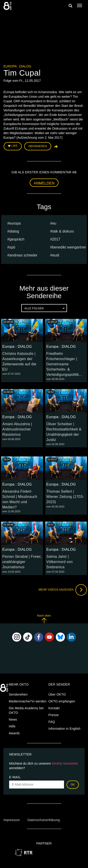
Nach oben (44, 619)
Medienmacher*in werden (28, 701)
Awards (14, 733)
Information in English (64, 729)
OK (73, 785)
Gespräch (17, 239)
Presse (54, 715)
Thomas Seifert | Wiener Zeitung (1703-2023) (65, 497)
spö (12, 247)
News (13, 719)
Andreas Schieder (23, 255)
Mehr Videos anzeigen (63, 590)
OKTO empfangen (62, 701)
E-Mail (15, 777)
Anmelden (44, 183)
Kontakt (54, 708)
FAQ (52, 722)
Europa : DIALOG (17, 66)
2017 (56, 239)
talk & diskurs (63, 231)
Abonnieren (38, 146)
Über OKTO (57, 694)
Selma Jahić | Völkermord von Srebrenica (60, 562)
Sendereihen (18, 694)
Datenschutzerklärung (44, 820)
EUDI (56, 255)
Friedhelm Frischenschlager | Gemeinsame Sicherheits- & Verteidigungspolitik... (64, 364)
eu (54, 223)
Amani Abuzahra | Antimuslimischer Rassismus (17, 429)
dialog (14, 231)
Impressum (12, 820)
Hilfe (12, 726)
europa (15, 223)
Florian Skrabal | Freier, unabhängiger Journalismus (22, 562)
